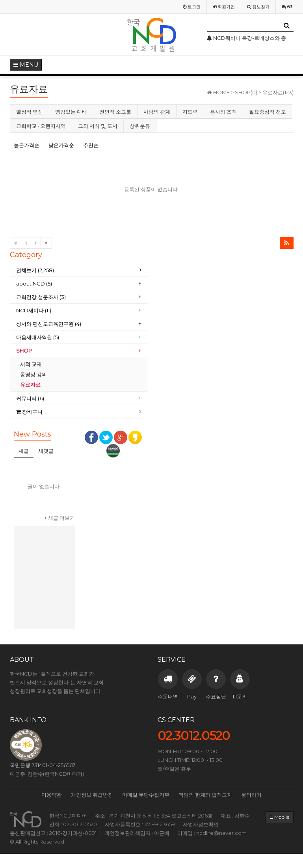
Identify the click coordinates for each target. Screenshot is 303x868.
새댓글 (46, 451)
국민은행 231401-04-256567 (43, 765)
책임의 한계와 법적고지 (205, 795)
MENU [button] (26, 65)
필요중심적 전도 (268, 112)
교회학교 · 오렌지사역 (41, 126)
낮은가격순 (61, 145)
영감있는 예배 (71, 112)
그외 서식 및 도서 (98, 126)
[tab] (79, 270)
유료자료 (31, 385)
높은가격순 (27, 145)
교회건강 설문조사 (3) (41, 297)
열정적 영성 (30, 112)
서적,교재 (32, 364)
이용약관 (52, 795)
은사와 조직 (223, 112)
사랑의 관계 (157, 112)
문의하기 (251, 795)
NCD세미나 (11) (34, 310)
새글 (24, 451)
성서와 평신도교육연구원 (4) (49, 324)
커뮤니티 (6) (30, 398)
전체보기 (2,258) (35, 270)
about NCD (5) (34, 284)
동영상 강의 (33, 374)
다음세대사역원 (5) (38, 337)
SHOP (25, 351)
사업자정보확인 (201, 824)
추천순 (91, 145)
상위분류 (140, 126)
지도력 (190, 112)
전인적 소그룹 (115, 112)
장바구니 (29, 412)
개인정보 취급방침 (92, 795)
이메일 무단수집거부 (146, 795)
